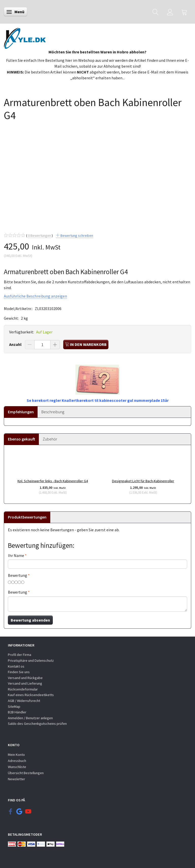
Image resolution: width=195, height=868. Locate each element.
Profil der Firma (20, 655)
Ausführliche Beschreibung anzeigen (35, 296)
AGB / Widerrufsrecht (24, 701)
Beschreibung (53, 412)
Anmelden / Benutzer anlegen (30, 718)
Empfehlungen (21, 412)
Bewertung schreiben (76, 236)
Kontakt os (16, 666)
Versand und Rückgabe (25, 678)
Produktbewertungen (27, 517)
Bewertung (18, 575)
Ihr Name (16, 555)
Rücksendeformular (23, 689)
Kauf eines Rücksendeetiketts (31, 695)
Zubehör (50, 439)
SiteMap (14, 707)
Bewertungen (39, 236)
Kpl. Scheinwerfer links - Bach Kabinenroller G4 (53, 481)
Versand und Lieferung (25, 683)
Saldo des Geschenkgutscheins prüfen (37, 724)
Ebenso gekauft (21, 439)
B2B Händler (17, 712)
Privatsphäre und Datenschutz (31, 660)
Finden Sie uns (19, 672)
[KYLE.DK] (25, 37)
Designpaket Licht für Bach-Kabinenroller (143, 481)
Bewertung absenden (30, 620)
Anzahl (16, 344)
